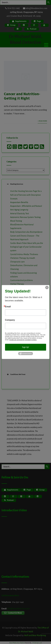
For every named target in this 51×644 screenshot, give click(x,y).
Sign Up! (26, 347)
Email (8, 307)
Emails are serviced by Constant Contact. (23, 340)
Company (10, 320)
